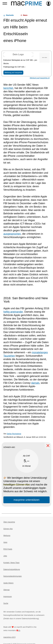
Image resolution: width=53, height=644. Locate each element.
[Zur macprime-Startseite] (26, 3)
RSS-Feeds (8, 549)
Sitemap (7, 590)
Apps (5, 542)
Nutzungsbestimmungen (13, 576)
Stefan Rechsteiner (14, 434)
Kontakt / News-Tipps (11, 563)
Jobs (5, 556)
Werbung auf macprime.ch (40, 78)
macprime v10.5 (9, 637)
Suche (6, 603)
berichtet (8, 88)
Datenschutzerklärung (12, 569)
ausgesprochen (12, 234)
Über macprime (9, 522)
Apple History (8, 583)
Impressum (8, 597)
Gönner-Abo (8, 529)
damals (35, 383)
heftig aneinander (13, 312)
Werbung (7, 536)
